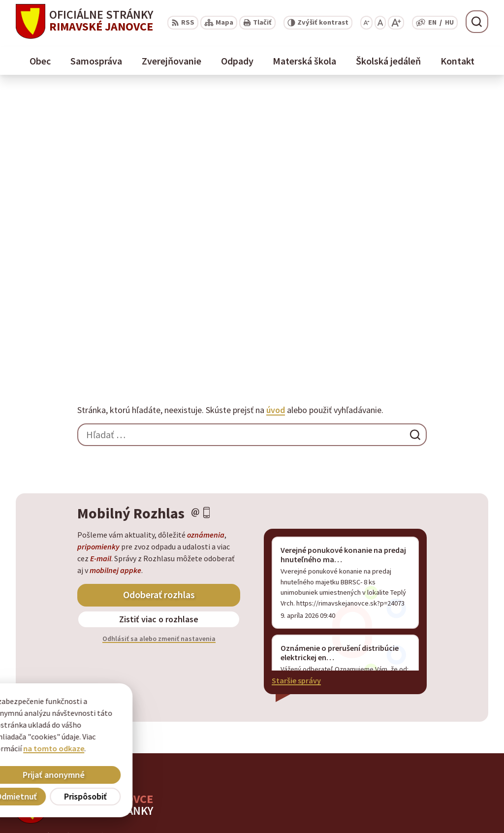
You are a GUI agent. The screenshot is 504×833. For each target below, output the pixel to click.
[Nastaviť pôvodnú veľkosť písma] (380, 23)
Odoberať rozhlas (159, 313)
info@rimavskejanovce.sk (441, 811)
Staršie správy (296, 399)
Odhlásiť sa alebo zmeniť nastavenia (159, 357)
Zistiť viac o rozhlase (159, 338)
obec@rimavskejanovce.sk (442, 800)
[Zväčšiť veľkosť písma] (396, 23)
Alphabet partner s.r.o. (144, 555)
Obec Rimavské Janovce (112, 564)
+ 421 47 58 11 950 (425, 776)
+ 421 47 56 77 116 (425, 788)
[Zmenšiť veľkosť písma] (366, 23)
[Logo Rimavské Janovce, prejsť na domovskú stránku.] (84, 21)
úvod (276, 129)
